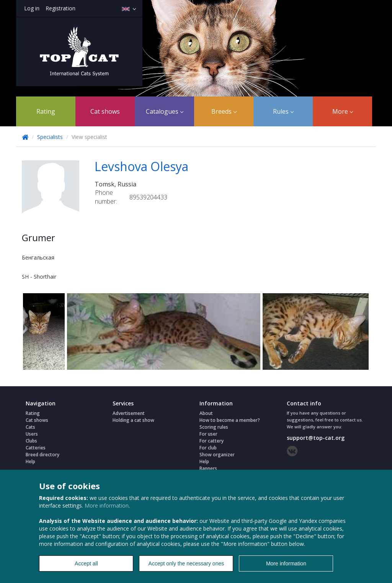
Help (30, 461)
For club (208, 448)
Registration (60, 8)
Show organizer (217, 455)
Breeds (224, 111)
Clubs (31, 441)
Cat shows (105, 111)
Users (32, 434)
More (343, 111)
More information (107, 505)
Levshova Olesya (141, 166)
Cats (30, 427)
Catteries (36, 448)
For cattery (212, 441)
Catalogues (165, 111)
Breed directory (42, 455)
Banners (208, 468)
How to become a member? (230, 420)
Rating (46, 111)
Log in (32, 8)
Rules (283, 111)
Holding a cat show (133, 420)
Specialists (50, 137)
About (206, 413)
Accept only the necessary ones (186, 563)
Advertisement (129, 413)
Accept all (86, 563)
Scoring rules (214, 427)
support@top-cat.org (316, 438)
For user (208, 434)
